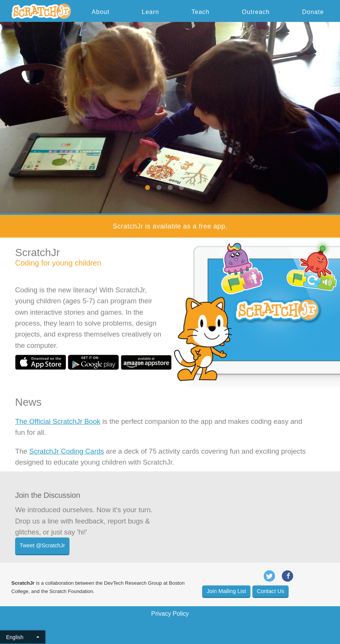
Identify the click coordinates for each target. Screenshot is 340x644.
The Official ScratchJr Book (58, 421)
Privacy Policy (170, 614)
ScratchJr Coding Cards (66, 451)
